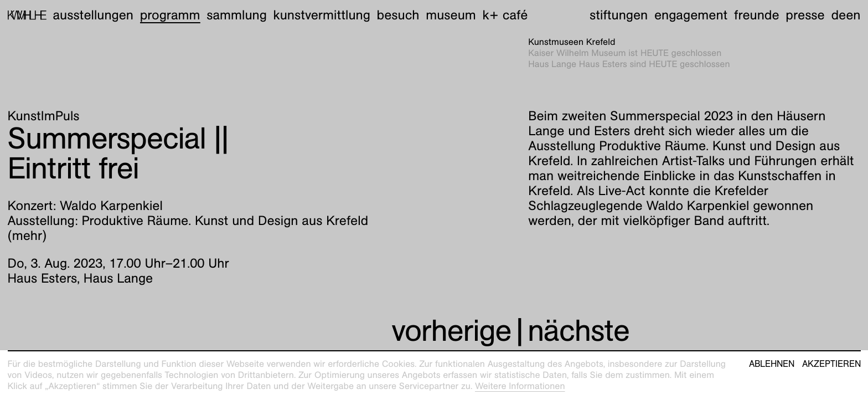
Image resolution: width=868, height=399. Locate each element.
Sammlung (237, 15)
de (838, 15)
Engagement (691, 15)
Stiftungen (619, 15)
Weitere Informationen (520, 386)
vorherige (451, 331)
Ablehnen (772, 364)
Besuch (398, 15)
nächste (578, 331)
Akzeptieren (831, 364)
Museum (451, 15)
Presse (805, 15)
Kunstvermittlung (322, 15)
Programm (170, 15)
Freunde (757, 15)
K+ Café (505, 15)
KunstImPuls (44, 116)
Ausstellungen (93, 15)
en (853, 15)
